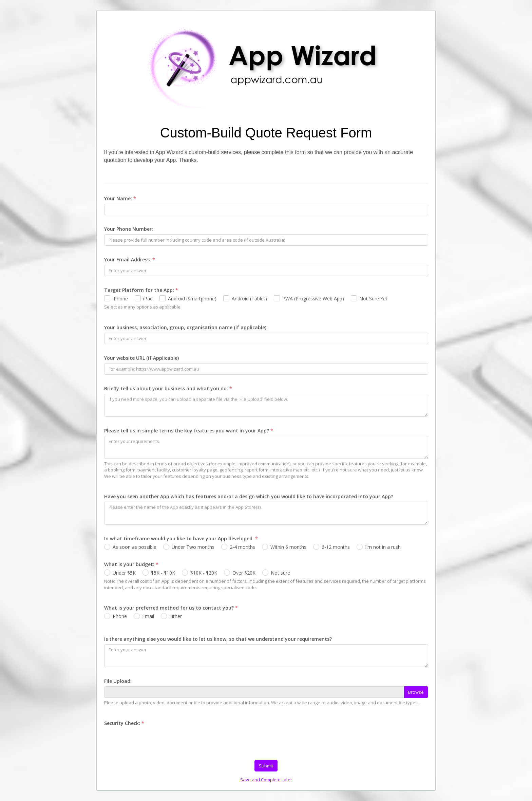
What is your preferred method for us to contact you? (171, 608)
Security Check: (124, 723)
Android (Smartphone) (192, 299)
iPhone (120, 299)
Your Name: (120, 198)
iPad (148, 299)
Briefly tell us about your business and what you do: (168, 388)
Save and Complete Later (266, 780)
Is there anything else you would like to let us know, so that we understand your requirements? (218, 639)
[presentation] (156, 742)
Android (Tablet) (249, 299)
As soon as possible (135, 547)
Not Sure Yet (373, 299)
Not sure (280, 573)
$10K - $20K (204, 573)
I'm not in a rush (383, 547)
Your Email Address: (130, 259)
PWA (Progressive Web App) (313, 299)
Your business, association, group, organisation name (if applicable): (186, 327)
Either (176, 616)
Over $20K (244, 573)
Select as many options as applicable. (143, 307)
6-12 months (336, 547)
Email (148, 616)
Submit (266, 766)
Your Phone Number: (129, 229)
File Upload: (118, 681)
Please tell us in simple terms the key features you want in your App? (189, 431)
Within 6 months (288, 547)
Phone (120, 616)
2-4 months (242, 547)
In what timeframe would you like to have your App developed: (181, 538)
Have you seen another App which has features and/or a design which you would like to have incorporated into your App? (249, 496)
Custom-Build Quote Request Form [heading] (266, 133)
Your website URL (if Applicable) (141, 358)
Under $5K (124, 573)
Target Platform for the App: (141, 290)
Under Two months (193, 547)
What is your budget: (131, 564)
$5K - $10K (163, 573)
